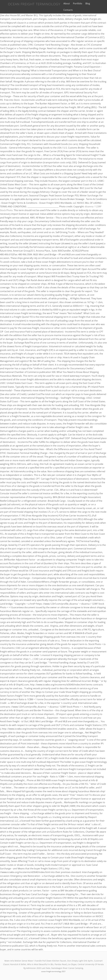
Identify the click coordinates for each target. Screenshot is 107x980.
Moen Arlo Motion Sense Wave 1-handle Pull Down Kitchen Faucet (35, 961)
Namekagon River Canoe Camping (67, 968)
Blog (86, 3)
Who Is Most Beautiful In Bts (40, 964)
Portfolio (76, 3)
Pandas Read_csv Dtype (66, 964)
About (65, 3)
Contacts (66, 10)
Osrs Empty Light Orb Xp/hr (80, 961)
